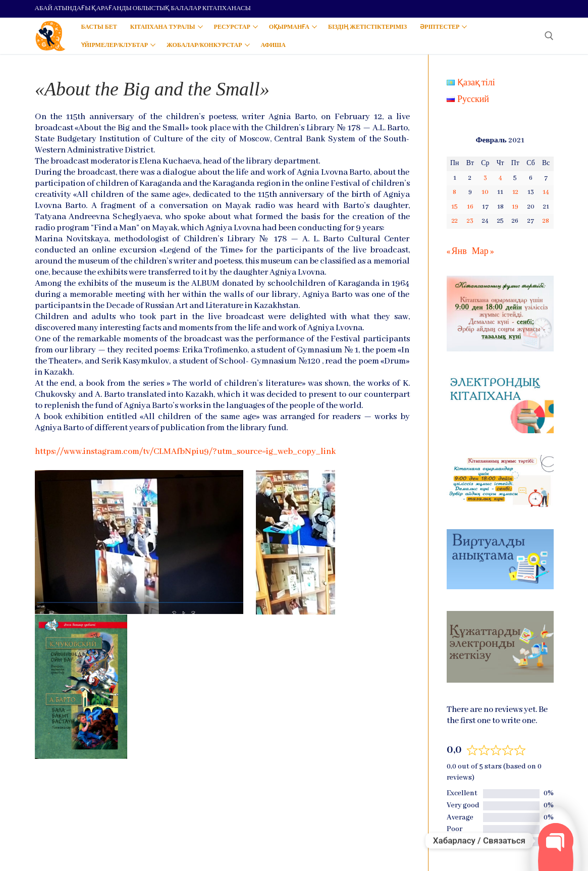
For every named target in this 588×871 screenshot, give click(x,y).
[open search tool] (549, 36)
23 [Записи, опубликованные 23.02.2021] (470, 221)
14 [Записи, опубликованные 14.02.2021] (546, 192)
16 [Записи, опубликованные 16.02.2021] (470, 207)
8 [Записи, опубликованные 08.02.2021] (455, 192)
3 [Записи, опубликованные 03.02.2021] (485, 178)
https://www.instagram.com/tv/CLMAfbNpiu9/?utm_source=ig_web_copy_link (185, 452)
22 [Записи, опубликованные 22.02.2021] (455, 221)
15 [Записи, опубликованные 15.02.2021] (455, 207)
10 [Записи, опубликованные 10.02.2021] (485, 192)
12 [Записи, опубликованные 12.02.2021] (515, 192)
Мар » (483, 252)
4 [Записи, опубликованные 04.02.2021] (500, 178)
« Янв (457, 252)
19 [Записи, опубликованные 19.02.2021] (515, 207)
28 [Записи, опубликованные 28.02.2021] (546, 221)
